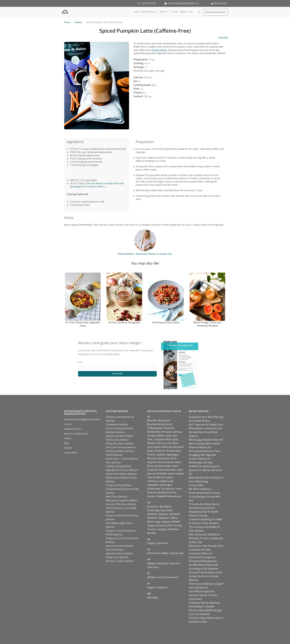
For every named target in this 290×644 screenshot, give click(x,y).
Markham (153, 518)
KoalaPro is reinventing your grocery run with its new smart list (206, 470)
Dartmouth (153, 553)
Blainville (152, 420)
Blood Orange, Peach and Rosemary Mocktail (207, 324)
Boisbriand (164, 420)
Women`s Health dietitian (120, 561)
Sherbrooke (154, 489)
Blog (191, 12)
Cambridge (153, 510)
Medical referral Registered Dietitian (82, 419)
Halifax (165, 553)
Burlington (165, 506)
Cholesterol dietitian (117, 425)
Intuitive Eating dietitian (119, 485)
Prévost (151, 455)
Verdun (151, 496)
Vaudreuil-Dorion (167, 492)
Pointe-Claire (174, 451)
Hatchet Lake (177, 553)
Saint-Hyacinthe (167, 470)
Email (80, 362)
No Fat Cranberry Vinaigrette (124, 322)
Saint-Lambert (176, 474)
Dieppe (151, 563)
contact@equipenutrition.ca (183, 3)
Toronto (177, 525)
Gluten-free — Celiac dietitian (122, 459)
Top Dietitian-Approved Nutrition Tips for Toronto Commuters (203, 595)
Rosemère (164, 458)
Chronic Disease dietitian (119, 428)
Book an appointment (216, 12)
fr (199, 12)
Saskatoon (162, 587)
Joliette (160, 436)
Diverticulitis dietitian (117, 440)
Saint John (153, 567)
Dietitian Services (148, 12)
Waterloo (173, 529)
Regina (151, 587)
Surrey (161, 577)
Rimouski (152, 458)
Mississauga (154, 522)
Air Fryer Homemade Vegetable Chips (83, 324)
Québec (161, 455)
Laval (168, 436)
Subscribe (117, 374)
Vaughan (162, 529)
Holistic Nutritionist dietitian (121, 474)
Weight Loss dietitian (117, 557)
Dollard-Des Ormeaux (159, 432)
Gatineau (177, 432)
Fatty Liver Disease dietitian (121, 447)
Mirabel (151, 443)
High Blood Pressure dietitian (122, 470)
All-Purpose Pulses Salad (166, 322)
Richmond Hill (164, 525)
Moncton (175, 563)
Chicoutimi (169, 428)
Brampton (153, 506)
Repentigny (173, 455)
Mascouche (172, 439)
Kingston (163, 514)
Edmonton (162, 543)
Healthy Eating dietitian (118, 466)
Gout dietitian (113, 462)
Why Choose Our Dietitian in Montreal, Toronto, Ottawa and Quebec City (206, 538)
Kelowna (152, 577)
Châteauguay (154, 428)
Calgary (151, 543)
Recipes (183, 12)
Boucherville (154, 424)
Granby (151, 436)
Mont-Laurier (164, 443)
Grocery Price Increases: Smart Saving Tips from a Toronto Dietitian (206, 576)
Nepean (166, 522)
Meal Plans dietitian (116, 497)
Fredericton (163, 563)
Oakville (176, 522)
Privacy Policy (71, 453)
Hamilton (152, 514)
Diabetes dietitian (115, 432)
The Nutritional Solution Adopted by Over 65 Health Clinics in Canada (204, 512)
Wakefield (162, 496)
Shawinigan (166, 485)
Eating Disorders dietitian (120, 443)
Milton (174, 518)
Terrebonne (168, 489)
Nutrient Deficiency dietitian (121, 504)
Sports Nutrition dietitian (120, 546)
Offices (175, 12)
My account (221, 3)
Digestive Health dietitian (120, 436)
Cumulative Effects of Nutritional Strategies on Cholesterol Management (203, 557)
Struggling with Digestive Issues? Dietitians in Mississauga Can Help (202, 459)
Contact (68, 424)
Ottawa (151, 525)
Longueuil (159, 439)
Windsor (152, 533)
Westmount (175, 496)
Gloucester (167, 510)
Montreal (167, 447)
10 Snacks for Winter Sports (204, 504)
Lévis (175, 436)
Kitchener (175, 514)
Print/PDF (223, 38)
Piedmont (160, 451)
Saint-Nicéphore (156, 477)
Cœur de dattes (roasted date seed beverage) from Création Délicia (97, 185)
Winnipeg (152, 597)
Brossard (167, 424)
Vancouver (172, 577)
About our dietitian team (76, 434)
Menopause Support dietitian (122, 500)
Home (136, 12)
